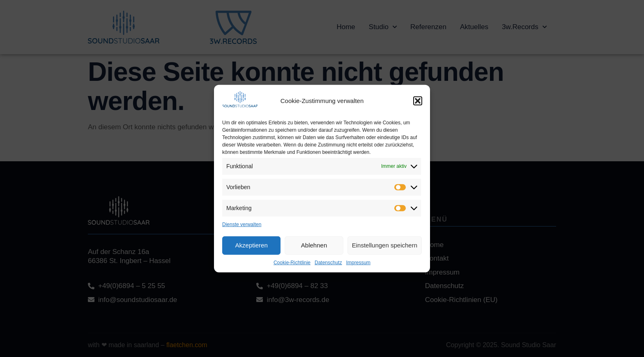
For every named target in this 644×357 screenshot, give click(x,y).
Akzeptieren (252, 245)
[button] (418, 101)
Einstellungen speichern (385, 245)
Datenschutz (328, 262)
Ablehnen (314, 245)
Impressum (358, 262)
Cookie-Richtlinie (292, 262)
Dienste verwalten (242, 224)
